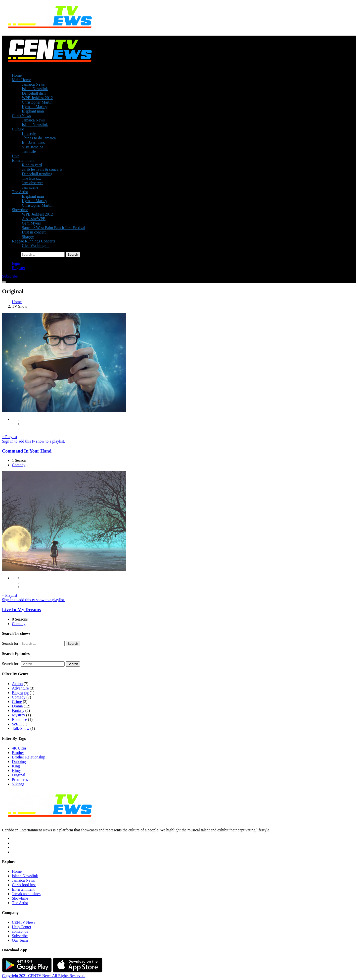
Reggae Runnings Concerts (34, 241)
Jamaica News (33, 84)
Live (16, 156)
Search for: (11, 643)
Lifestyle (29, 134)
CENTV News (23, 922)
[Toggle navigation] (4, 282)
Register (19, 268)
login (16, 263)
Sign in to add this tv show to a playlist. (33, 441)
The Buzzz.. (31, 178)
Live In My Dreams (21, 609)
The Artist (20, 192)
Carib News (21, 116)
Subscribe (20, 936)
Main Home (22, 80)
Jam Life (29, 151)
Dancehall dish (34, 93)
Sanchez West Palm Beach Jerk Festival (54, 228)
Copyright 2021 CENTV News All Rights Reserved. (44, 976)
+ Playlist (10, 437)
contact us (20, 931)
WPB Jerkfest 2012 (37, 98)
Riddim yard (32, 165)
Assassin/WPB (34, 219)
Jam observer (32, 183)
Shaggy (28, 237)
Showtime (20, 210)
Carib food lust (24, 885)
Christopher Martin (37, 102)
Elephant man (33, 111)
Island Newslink (35, 89)
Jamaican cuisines (26, 894)
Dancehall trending (37, 174)
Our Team (20, 940)
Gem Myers (31, 223)
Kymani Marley (35, 107)
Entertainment (23, 160)
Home (17, 75)
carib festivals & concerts (42, 169)
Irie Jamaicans (33, 143)
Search (73, 644)
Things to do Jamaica (39, 138)
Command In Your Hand (27, 451)
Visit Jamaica (33, 147)
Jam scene (30, 187)
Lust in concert (34, 232)
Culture (18, 129)
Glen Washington (36, 246)
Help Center (22, 927)
